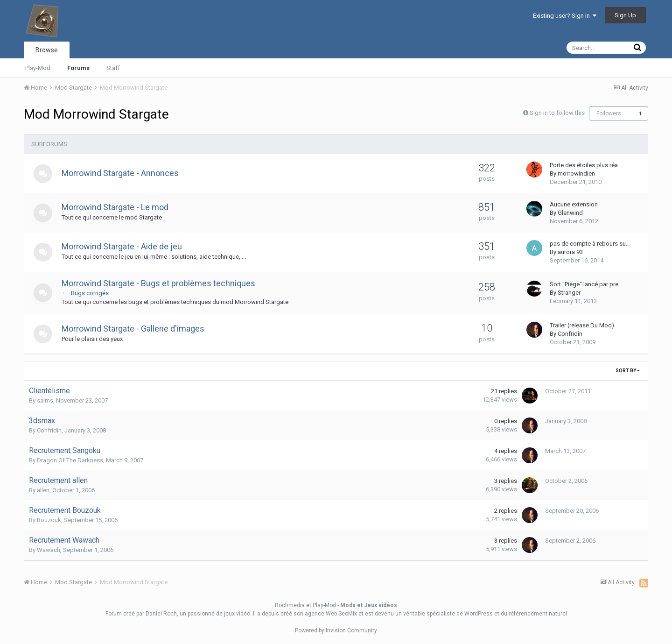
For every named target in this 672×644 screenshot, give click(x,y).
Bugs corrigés (90, 293)
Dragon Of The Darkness (70, 460)
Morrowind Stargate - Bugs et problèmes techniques (158, 283)
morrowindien (576, 173)
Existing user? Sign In (565, 16)
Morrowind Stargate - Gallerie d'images (133, 329)
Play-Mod (38, 68)
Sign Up (625, 15)
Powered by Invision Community (336, 630)
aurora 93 (570, 252)
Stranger (569, 293)
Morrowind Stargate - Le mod (115, 207)
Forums (78, 68)
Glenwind (570, 213)
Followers (609, 113)
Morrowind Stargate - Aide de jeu (122, 246)
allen (43, 490)
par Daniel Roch (157, 614)
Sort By (628, 371)
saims (45, 400)
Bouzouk (49, 520)
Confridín (570, 334)
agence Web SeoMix (331, 614)
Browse (47, 50)
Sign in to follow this (557, 113)
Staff (113, 68)
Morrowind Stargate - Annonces (120, 173)
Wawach (49, 550)
